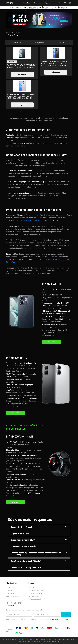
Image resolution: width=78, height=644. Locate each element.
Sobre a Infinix (11, 587)
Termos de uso (34, 596)
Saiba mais (51, 342)
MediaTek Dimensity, (32, 220)
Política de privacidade (36, 593)
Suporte (47, 3)
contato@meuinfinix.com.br (50, 641)
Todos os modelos (12, 596)
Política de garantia (35, 599)
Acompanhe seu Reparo (36, 590)
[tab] (37, 25)
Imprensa (9, 590)
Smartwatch (38, 3)
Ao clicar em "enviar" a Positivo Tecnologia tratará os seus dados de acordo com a (37, 620)
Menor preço (17, 43)
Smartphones (27, 3)
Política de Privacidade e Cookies (59, 620)
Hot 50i (61, 43)
